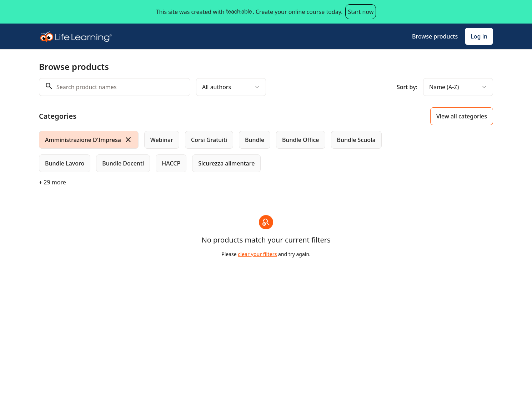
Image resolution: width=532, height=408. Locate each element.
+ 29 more (52, 182)
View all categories (462, 116)
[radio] (89, 140)
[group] (237, 152)
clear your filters (257, 254)
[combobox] (231, 87)
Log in (479, 36)
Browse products (435, 36)
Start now (361, 12)
